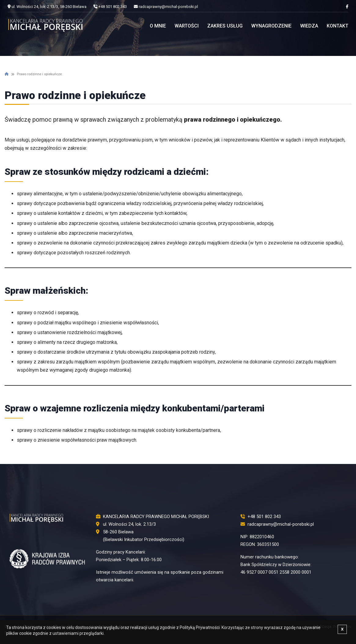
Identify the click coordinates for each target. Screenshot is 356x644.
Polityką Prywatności (200, 627)
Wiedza (309, 26)
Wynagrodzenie (271, 26)
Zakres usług (225, 26)
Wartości (187, 26)
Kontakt (338, 26)
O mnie (158, 26)
